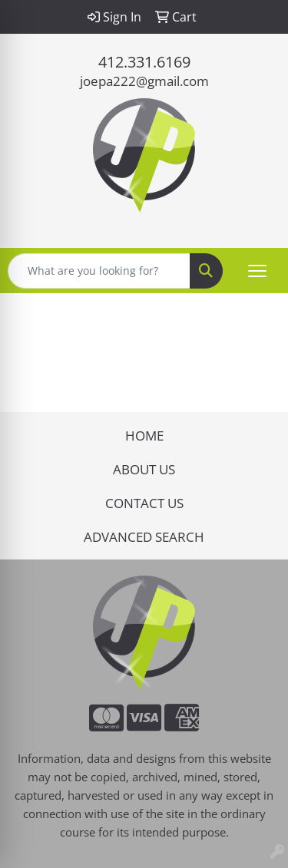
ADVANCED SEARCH (144, 536)
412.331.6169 (144, 62)
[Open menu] (257, 271)
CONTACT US (144, 503)
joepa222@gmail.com (144, 81)
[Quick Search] (99, 271)
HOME (144, 435)
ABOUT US (144, 469)
